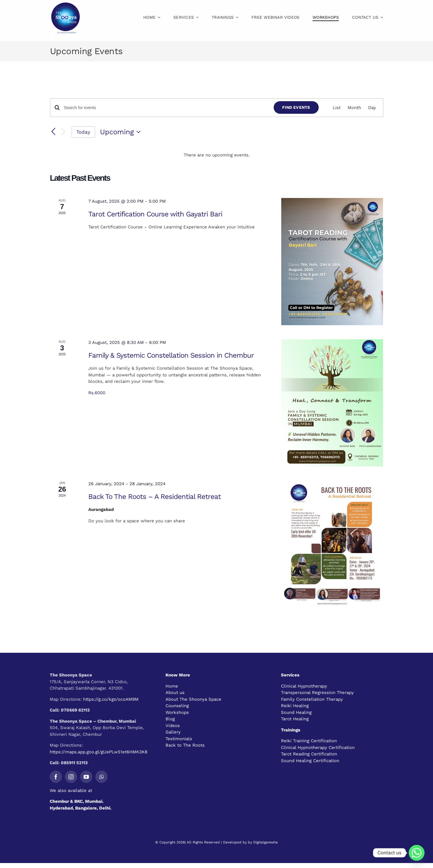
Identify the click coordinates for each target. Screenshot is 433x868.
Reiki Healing (295, 706)
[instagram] (71, 777)
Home (172, 686)
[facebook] (56, 777)
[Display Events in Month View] (354, 108)
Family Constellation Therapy (312, 699)
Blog (170, 719)
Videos (173, 726)
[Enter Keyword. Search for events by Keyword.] (165, 108)
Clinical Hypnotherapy (304, 686)
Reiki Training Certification (309, 741)
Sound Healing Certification (310, 761)
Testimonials (179, 739)
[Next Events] (63, 132)
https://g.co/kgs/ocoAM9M (111, 699)
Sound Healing (296, 712)
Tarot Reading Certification (309, 754)
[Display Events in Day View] (372, 108)
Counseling (177, 706)
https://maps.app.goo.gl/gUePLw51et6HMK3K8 (99, 752)
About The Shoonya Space (193, 699)
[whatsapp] (101, 777)
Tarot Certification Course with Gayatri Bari (155, 214)
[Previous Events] (54, 132)
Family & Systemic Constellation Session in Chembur (171, 355)
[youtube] (86, 777)
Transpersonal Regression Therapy (317, 693)
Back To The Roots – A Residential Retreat (155, 497)
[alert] (217, 155)
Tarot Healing (295, 719)
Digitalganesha (265, 842)
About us (175, 693)
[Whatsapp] (417, 853)
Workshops (177, 712)
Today (83, 132)
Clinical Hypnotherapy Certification (318, 748)
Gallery (173, 732)
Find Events (296, 107)
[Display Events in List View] (337, 108)
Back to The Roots (185, 745)
